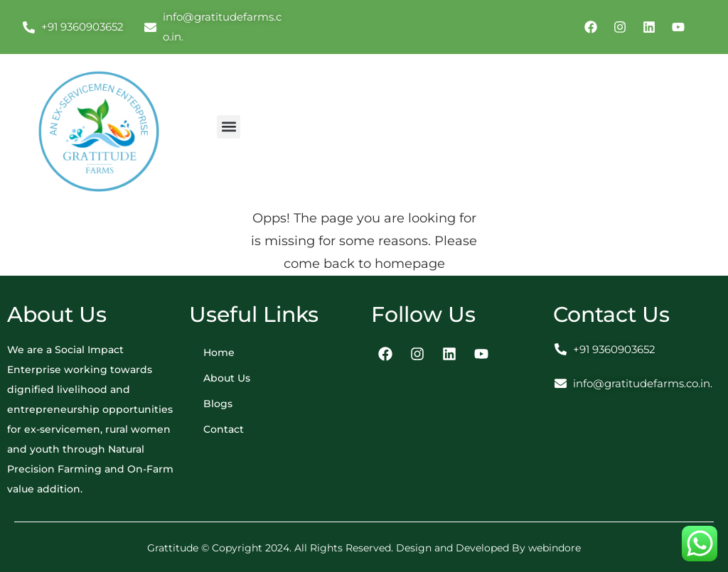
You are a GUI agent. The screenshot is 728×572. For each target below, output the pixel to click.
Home (219, 352)
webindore (555, 548)
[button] (229, 127)
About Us (227, 378)
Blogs (218, 404)
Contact (224, 429)
